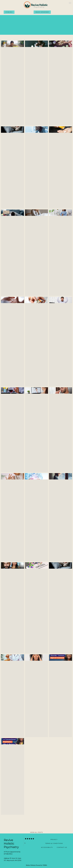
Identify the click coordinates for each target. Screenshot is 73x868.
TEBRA (45, 865)
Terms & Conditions (54, 843)
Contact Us (62, 847)
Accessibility (47, 847)
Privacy (54, 839)
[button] (70, 3)
